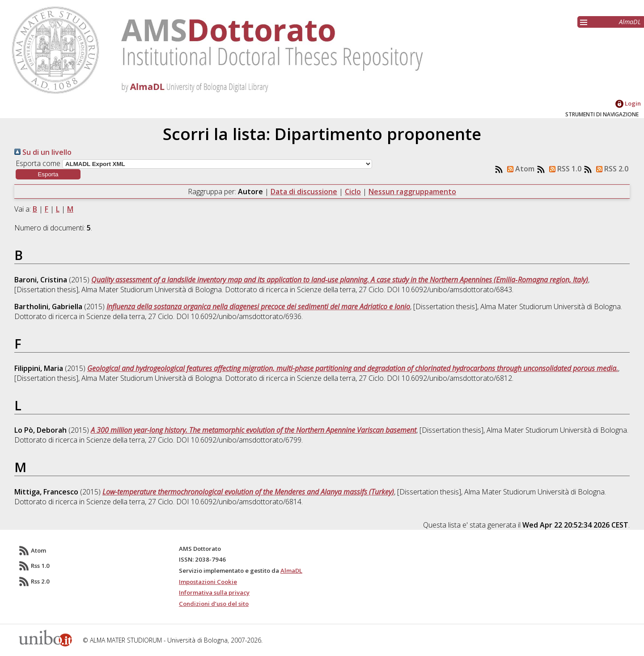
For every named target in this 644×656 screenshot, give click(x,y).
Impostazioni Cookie (208, 582)
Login (628, 103)
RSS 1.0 (563, 169)
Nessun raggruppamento (412, 192)
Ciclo (353, 192)
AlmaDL (630, 22)
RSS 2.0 (610, 169)
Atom (519, 169)
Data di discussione (304, 192)
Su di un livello (43, 152)
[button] (48, 174)
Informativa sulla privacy (214, 592)
